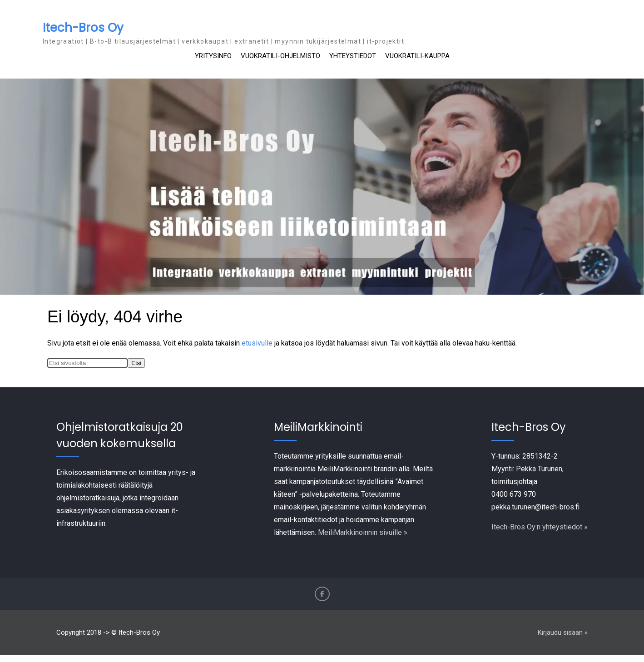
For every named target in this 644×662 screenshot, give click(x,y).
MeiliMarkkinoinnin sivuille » (363, 532)
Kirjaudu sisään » (563, 632)
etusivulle (257, 343)
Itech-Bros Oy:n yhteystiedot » (540, 527)
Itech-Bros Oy (83, 28)
